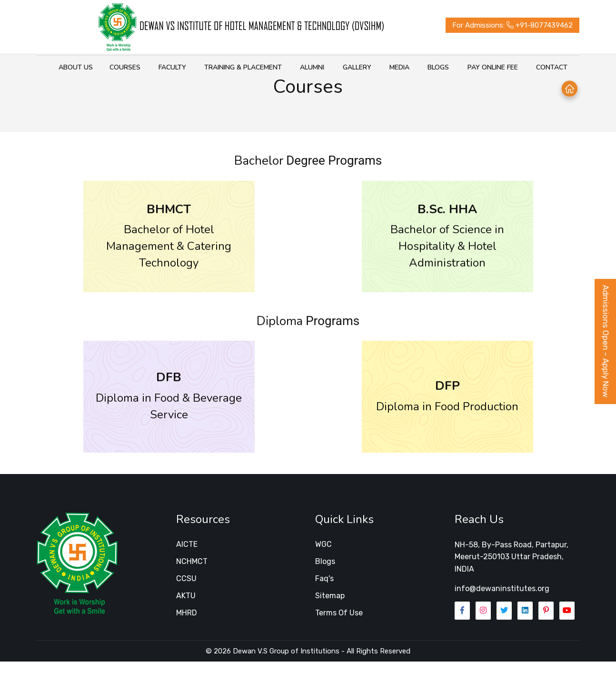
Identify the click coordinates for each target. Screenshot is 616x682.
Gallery (332, 67)
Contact (520, 67)
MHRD (187, 635)
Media (373, 67)
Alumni (289, 67)
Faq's (324, 600)
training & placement (221, 67)
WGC (323, 566)
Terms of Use (339, 635)
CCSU (186, 600)
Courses (106, 67)
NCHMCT (192, 583)
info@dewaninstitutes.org (502, 610)
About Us (62, 67)
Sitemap (330, 618)
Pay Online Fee (463, 67)
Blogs (410, 67)
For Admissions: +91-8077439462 (501, 25)
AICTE (187, 566)
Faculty (152, 67)
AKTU (186, 618)
